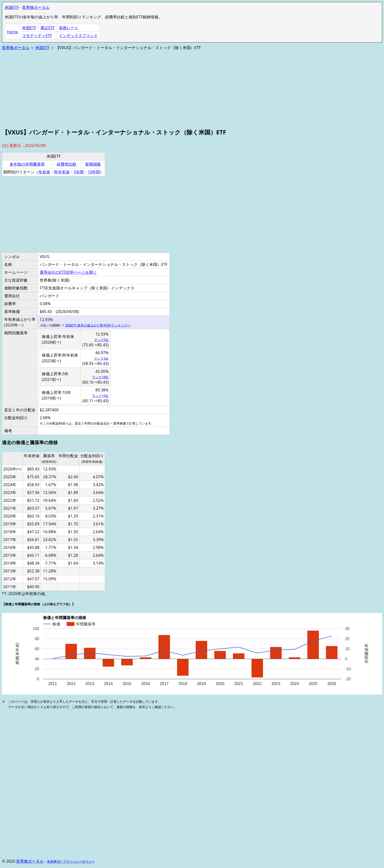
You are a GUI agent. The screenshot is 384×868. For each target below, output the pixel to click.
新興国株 (93, 164)
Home (12, 32)
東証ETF (48, 28)
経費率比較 (67, 164)
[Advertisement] (149, 89)
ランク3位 (101, 358)
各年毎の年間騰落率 (27, 164)
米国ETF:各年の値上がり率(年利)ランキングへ (98, 325)
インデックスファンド (78, 36)
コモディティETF (37, 36)
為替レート (69, 28)
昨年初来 (62, 172)
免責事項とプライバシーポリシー (71, 861)
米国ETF (12, 7)
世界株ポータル (36, 7)
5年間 (79, 172)
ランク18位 (100, 377)
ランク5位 (101, 340)
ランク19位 (100, 396)
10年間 (94, 172)
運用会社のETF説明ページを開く (68, 272)
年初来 (44, 172)
